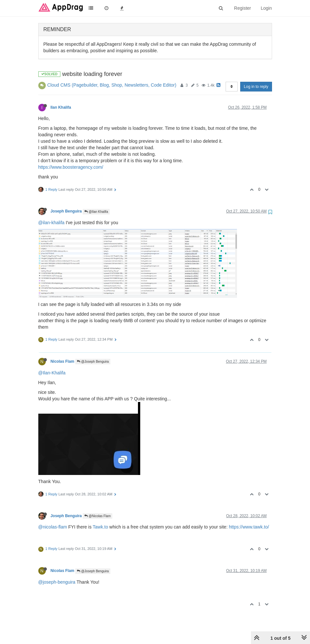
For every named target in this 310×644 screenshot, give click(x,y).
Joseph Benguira (66, 211)
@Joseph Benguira (93, 362)
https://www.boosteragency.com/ (71, 167)
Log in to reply (256, 87)
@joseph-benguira (57, 582)
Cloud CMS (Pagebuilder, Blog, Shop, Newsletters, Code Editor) (112, 85)
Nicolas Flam (62, 361)
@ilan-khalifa (51, 223)
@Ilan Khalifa (96, 212)
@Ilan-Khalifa (52, 373)
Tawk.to (100, 527)
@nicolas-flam (53, 527)
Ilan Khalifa (61, 107)
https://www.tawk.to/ (249, 527)
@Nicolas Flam (98, 516)
